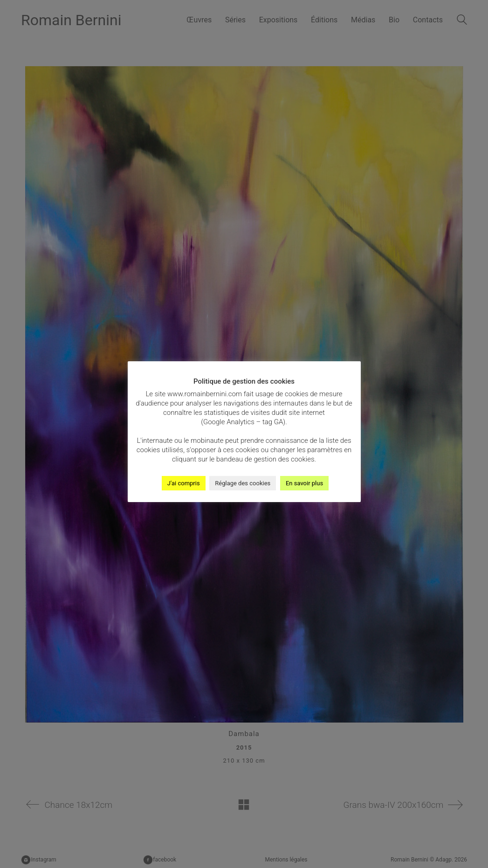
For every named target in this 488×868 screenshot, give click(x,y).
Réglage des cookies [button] (243, 483)
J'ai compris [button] (184, 483)
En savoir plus (304, 483)
